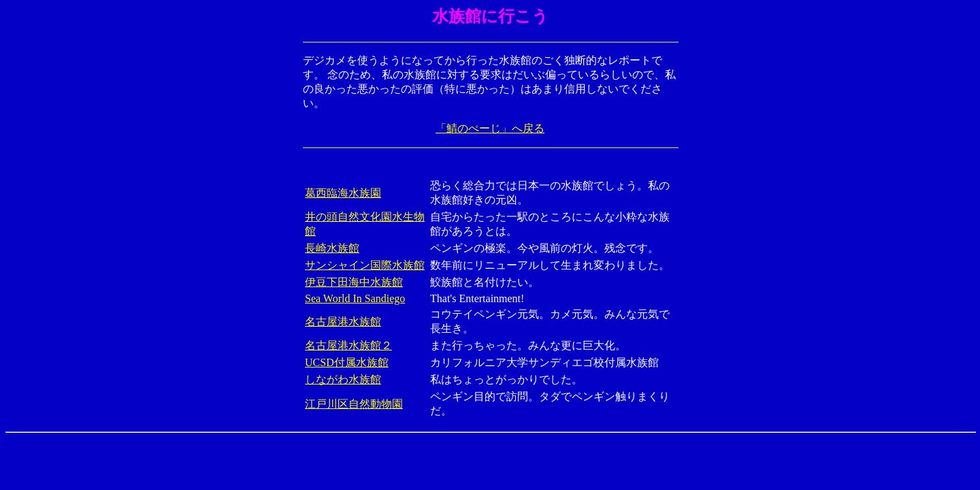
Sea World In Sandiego (355, 298)
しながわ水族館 (343, 379)
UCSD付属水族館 (347, 362)
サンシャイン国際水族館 (365, 265)
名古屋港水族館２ (348, 345)
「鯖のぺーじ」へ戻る (490, 128)
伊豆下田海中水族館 (354, 282)
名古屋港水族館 (343, 322)
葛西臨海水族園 (343, 193)
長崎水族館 (332, 248)
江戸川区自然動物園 (354, 404)
